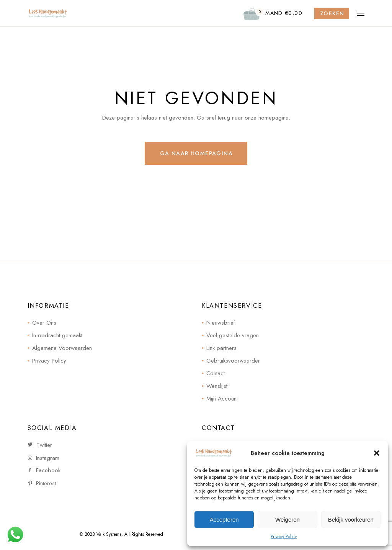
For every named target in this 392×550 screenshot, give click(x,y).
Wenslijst (217, 386)
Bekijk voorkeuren (351, 520)
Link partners (221, 348)
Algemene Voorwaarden (62, 348)
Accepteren (224, 520)
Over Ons (44, 323)
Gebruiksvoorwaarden (234, 361)
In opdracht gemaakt (57, 335)
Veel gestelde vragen (233, 335)
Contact (216, 373)
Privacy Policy (284, 537)
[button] (377, 453)
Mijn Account (222, 399)
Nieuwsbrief (221, 323)
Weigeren (287, 520)
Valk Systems (109, 534)
